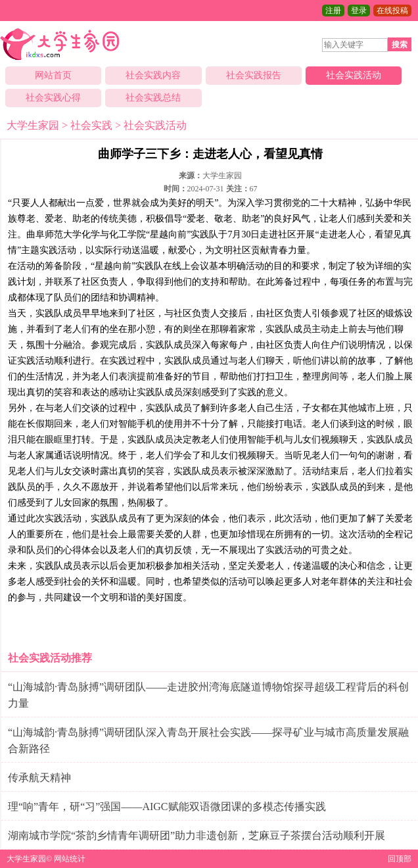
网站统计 (70, 859)
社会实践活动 (354, 75)
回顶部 (400, 859)
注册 (333, 11)
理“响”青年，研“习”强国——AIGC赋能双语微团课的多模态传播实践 (167, 807)
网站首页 (53, 75)
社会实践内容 (153, 75)
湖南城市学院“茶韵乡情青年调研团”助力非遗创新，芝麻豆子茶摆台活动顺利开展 (197, 835)
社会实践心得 (53, 98)
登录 (359, 11)
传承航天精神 (39, 778)
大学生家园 (33, 125)
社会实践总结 (153, 98)
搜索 (400, 45)
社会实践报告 (254, 75)
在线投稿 (392, 11)
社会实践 (91, 125)
